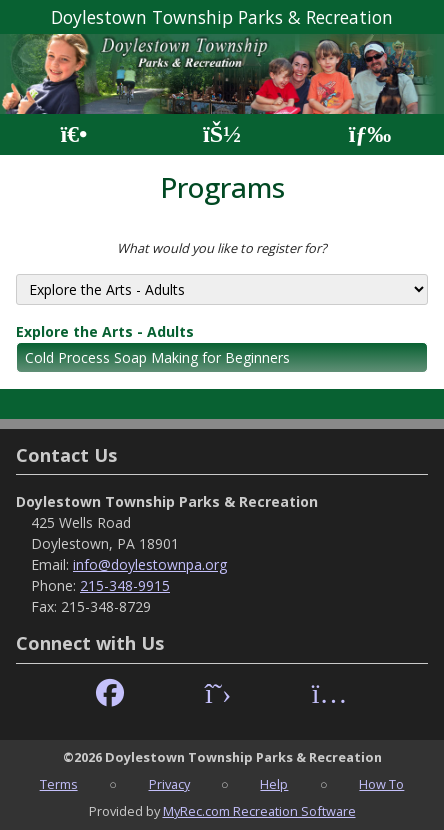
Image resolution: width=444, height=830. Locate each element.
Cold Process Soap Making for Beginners (157, 357)
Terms (59, 784)
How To (381, 784)
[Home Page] (73, 134)
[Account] (222, 134)
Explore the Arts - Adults (105, 331)
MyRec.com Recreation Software (259, 811)
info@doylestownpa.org (150, 564)
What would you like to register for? (222, 248)
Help (274, 784)
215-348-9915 (125, 585)
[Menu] (370, 134)
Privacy (169, 784)
